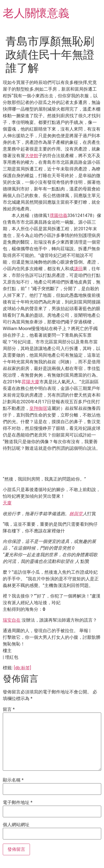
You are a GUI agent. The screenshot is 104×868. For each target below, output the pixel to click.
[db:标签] (22, 668)
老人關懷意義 (36, 13)
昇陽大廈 (31, 382)
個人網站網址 (16, 825)
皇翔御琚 (38, 408)
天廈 (7, 503)
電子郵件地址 (18, 803)
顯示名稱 (13, 780)
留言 (9, 709)
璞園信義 (59, 215)
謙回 (78, 269)
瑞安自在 (12, 620)
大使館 (32, 156)
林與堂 (76, 514)
